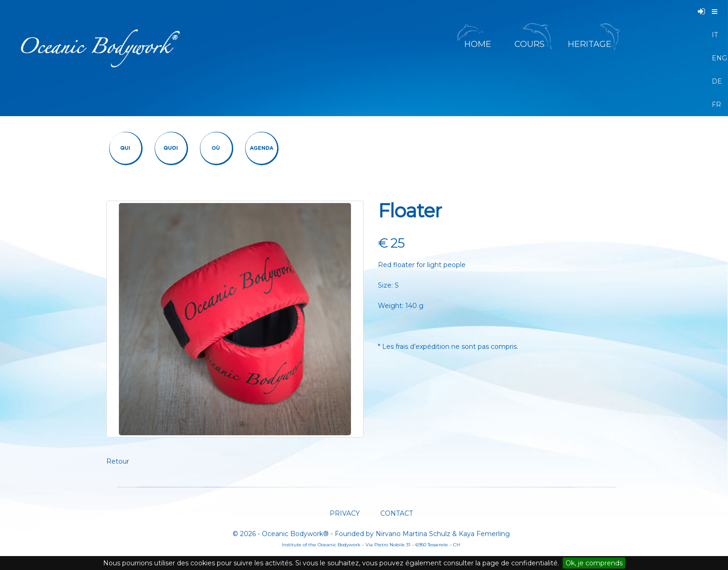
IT (715, 35)
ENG (715, 58)
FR (715, 105)
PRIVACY (345, 513)
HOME (478, 44)
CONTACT (396, 513)
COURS (530, 44)
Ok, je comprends (594, 563)
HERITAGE (591, 44)
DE (715, 81)
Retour (118, 461)
